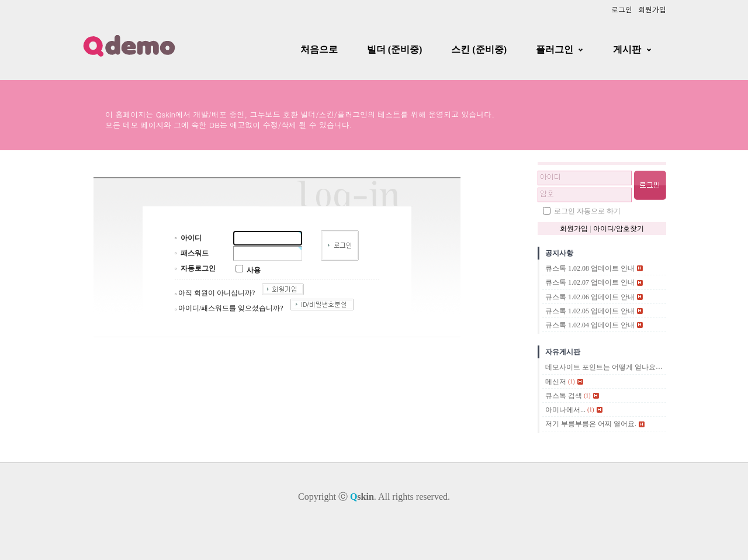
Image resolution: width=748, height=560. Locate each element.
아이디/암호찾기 (619, 229)
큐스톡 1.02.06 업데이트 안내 (590, 297)
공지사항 (559, 253)
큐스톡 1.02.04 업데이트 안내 (590, 325)
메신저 (556, 382)
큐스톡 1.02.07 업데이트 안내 (590, 283)
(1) (572, 381)
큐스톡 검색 (564, 396)
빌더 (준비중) (395, 49)
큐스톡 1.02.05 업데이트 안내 (590, 311)
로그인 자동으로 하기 (587, 211)
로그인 (622, 9)
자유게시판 (563, 352)
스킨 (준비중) (479, 49)
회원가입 (652, 9)
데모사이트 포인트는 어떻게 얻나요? (602, 368)
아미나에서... (565, 410)
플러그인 (555, 49)
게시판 (627, 49)
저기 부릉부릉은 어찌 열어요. (591, 424)
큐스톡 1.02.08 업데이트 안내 (590, 268)
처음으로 (319, 49)
